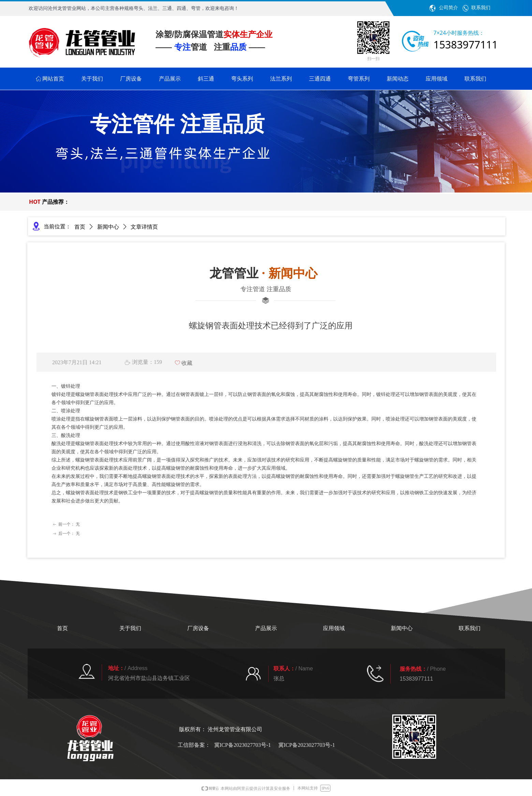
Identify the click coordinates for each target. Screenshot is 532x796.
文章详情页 (144, 227)
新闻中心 (108, 227)
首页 (80, 227)
